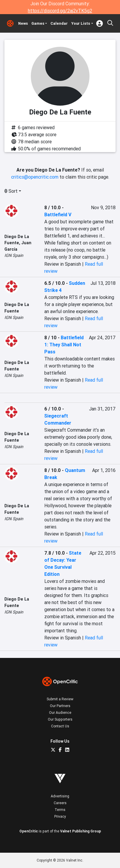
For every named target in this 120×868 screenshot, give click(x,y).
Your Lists (81, 23)
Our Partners (60, 706)
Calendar (59, 23)
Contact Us (60, 726)
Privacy (60, 816)
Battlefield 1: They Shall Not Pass (64, 345)
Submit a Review (60, 699)
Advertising (60, 796)
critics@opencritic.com (35, 177)
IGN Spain (14, 255)
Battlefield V (58, 214)
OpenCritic (29, 831)
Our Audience (60, 712)
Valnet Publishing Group (81, 831)
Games (38, 23)
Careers (60, 803)
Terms (60, 810)
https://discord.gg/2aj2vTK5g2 (60, 11)
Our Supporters (60, 719)
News (23, 23)
